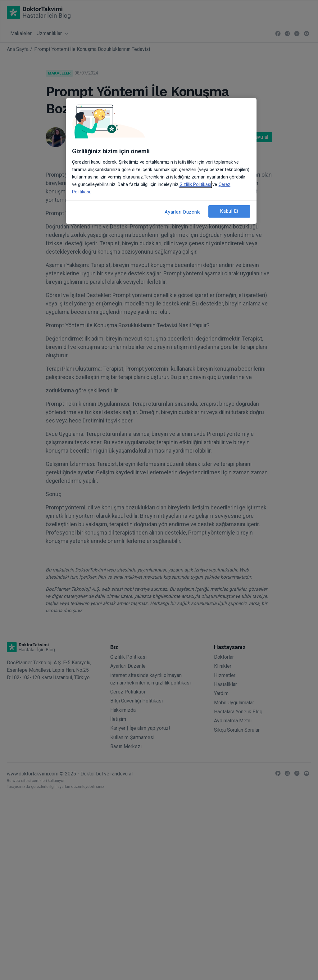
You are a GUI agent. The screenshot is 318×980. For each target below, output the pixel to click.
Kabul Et (229, 211)
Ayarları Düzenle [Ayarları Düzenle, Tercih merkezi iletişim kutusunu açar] (183, 212)
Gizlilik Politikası (195, 184)
